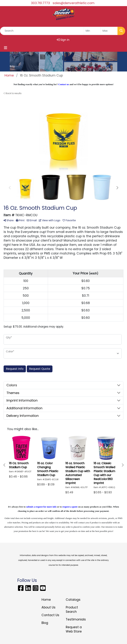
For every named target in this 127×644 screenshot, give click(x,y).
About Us (49, 607)
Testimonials (76, 619)
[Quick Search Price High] (109, 31)
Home (46, 600)
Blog (45, 623)
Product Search (72, 610)
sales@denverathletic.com (74, 3)
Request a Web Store (74, 629)
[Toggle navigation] (6, 48)
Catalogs (73, 600)
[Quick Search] (42, 31)
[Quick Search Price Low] (92, 31)
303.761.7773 (40, 3)
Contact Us (50, 615)
